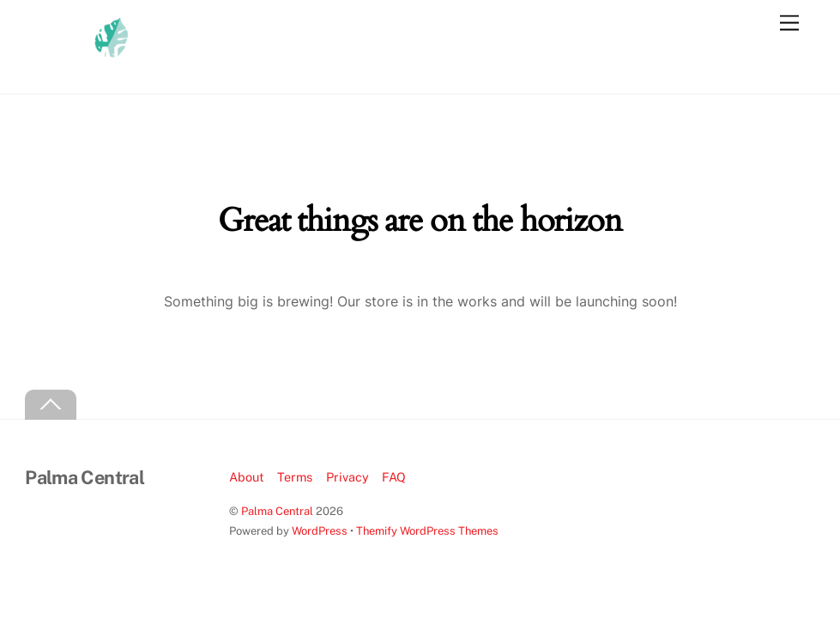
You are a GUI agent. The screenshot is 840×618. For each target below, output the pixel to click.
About (247, 477)
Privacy (347, 477)
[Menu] (789, 24)
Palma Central (277, 511)
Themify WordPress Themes (427, 531)
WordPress (320, 531)
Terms (295, 477)
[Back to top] (51, 405)
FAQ (394, 477)
